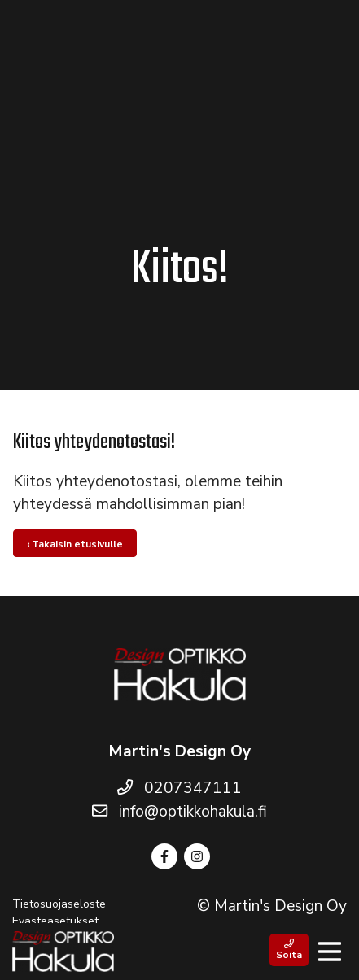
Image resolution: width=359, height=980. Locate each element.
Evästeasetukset (55, 921)
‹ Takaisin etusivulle (75, 544)
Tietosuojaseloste (59, 904)
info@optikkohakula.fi (179, 812)
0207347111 (179, 788)
